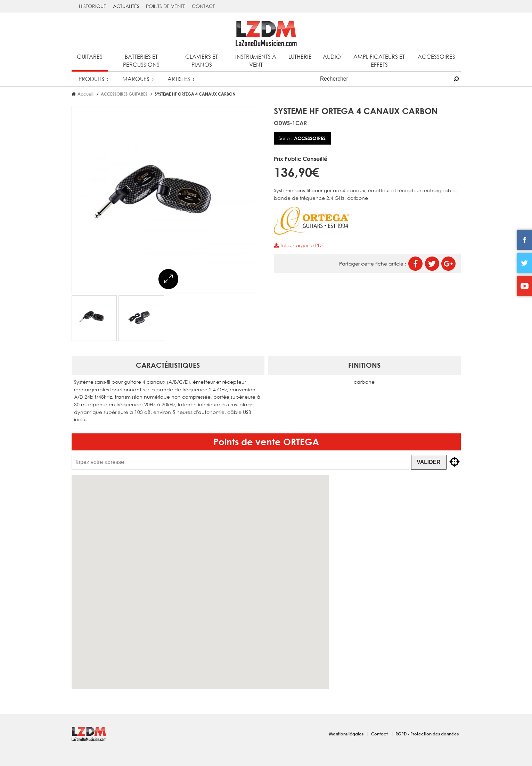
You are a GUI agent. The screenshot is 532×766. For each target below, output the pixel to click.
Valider (428, 462)
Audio (332, 56)
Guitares (90, 56)
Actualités (126, 6)
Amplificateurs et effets (379, 60)
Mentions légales (347, 734)
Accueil (85, 94)
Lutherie (300, 56)
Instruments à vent (256, 60)
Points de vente (166, 6)
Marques (136, 79)
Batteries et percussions (141, 60)
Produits (91, 79)
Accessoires (436, 56)
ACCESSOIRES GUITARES (124, 94)
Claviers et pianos (202, 60)
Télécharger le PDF (299, 245)
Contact (203, 6)
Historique (93, 6)
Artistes (179, 79)
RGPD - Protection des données (427, 734)
